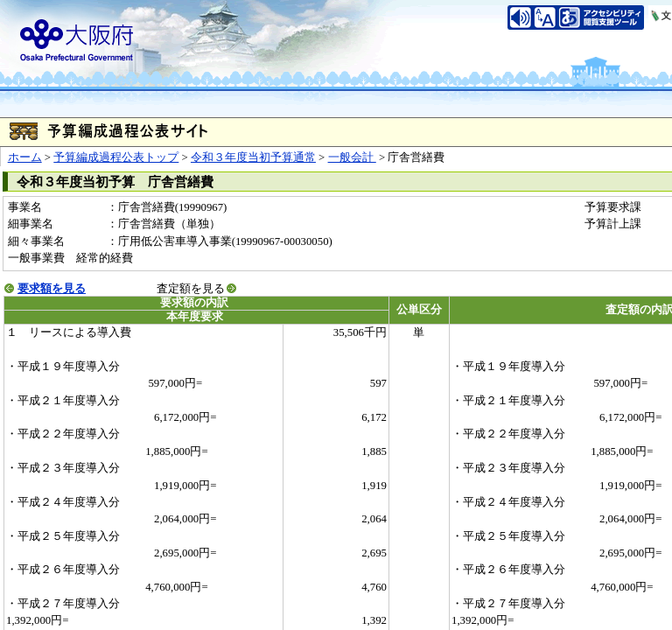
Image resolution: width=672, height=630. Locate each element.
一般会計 (352, 157)
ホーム (25, 157)
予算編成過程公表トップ (116, 157)
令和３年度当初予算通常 (253, 157)
